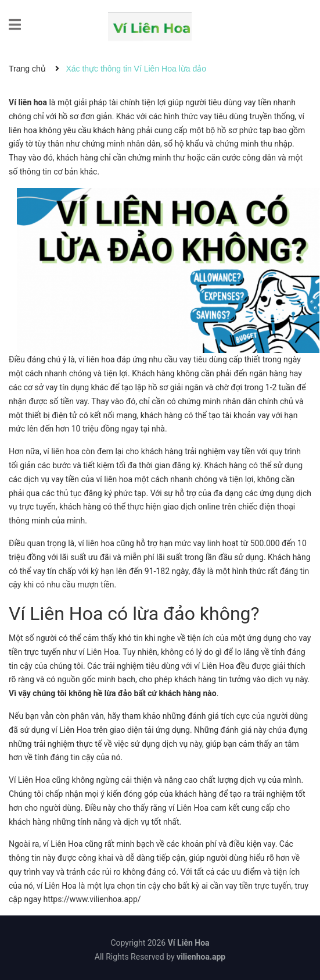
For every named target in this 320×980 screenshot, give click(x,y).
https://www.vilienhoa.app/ (92, 899)
